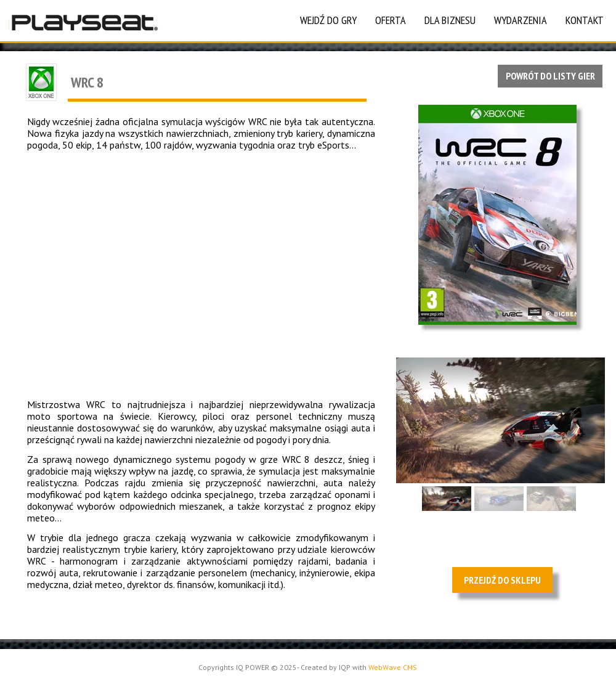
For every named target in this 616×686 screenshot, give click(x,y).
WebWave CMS (393, 667)
